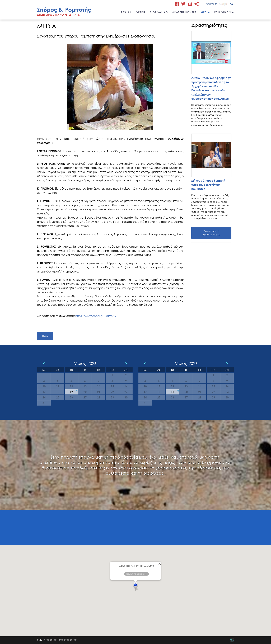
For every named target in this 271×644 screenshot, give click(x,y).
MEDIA (205, 12)
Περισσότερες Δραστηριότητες (211, 233)
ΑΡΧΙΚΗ (126, 12)
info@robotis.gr (68, 640)
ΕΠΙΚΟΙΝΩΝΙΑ (224, 12)
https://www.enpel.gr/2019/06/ (96, 316)
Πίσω (45, 336)
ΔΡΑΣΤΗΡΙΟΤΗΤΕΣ (184, 12)
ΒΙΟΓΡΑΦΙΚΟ (159, 12)
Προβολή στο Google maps (137, 574)
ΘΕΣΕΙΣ (141, 12)
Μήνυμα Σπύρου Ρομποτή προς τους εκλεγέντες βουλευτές (208, 185)
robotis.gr (51, 640)
